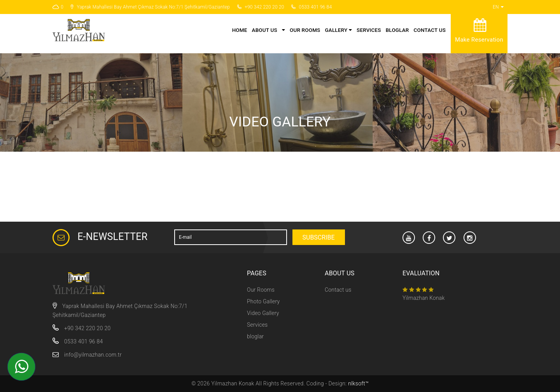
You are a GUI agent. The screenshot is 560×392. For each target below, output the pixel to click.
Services (369, 30)
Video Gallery (263, 313)
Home (240, 30)
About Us (265, 30)
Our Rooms (305, 30)
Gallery (338, 30)
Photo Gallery (263, 301)
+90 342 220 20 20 (81, 328)
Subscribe (319, 237)
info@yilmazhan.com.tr (93, 355)
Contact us (430, 30)
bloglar (397, 30)
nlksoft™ (358, 383)
